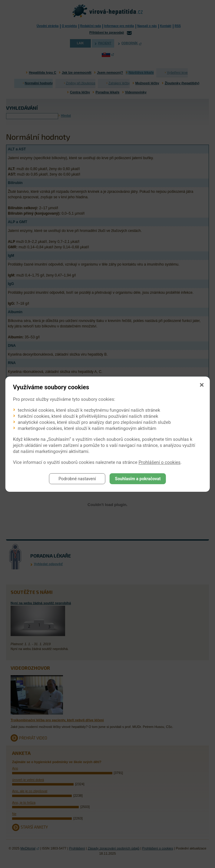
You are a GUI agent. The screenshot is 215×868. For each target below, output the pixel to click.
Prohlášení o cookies (159, 462)
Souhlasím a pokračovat (138, 479)
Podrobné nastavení (77, 479)
